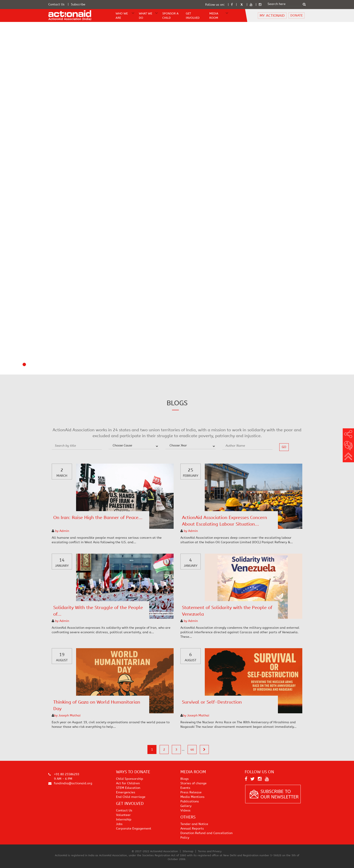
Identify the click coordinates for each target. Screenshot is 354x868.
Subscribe (78, 4)
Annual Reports (192, 829)
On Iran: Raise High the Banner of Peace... (98, 518)
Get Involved (193, 16)
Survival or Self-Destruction (212, 702)
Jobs (119, 824)
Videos (185, 810)
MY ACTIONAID (272, 15)
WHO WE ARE (122, 16)
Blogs (185, 779)
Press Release (191, 792)
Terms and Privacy (210, 851)
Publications (190, 801)
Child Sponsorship (130, 779)
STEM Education (128, 788)
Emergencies (126, 792)
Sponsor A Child (170, 16)
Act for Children (128, 783)
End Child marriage (131, 797)
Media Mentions (192, 797)
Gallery (186, 806)
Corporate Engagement (134, 829)
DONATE (297, 15)
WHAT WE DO (146, 16)
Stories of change (193, 783)
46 (192, 750)
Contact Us (56, 4)
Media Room (214, 16)
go (284, 447)
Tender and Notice (194, 824)
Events (185, 788)
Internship (124, 819)
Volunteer (123, 815)
